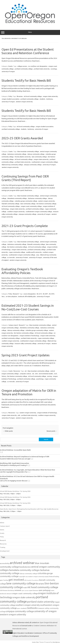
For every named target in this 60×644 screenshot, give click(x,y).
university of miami (22, 257)
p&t (19, 415)
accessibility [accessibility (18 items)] (5, 563)
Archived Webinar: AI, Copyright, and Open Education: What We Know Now (28, 470)
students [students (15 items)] (24, 608)
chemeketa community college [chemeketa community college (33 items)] (24, 570)
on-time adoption (11, 296)
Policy (10, 96)
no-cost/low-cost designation (38, 66)
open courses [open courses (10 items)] (25, 591)
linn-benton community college (46, 204)
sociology (54, 69)
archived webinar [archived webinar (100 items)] (22, 563)
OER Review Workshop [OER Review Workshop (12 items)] (7, 590)
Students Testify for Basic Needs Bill (26, 80)
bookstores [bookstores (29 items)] (25, 567)
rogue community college (17, 252)
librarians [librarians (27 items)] (40, 584)
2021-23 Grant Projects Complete (25, 226)
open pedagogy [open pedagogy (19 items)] (45, 590)
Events (11, 66)
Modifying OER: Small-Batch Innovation (15, 463)
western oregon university (24, 102)
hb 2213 (39, 294)
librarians (20, 96)
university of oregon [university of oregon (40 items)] (45, 611)
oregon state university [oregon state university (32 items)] (24, 597)
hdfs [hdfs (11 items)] (25, 580)
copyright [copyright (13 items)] (22, 576)
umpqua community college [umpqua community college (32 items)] (20, 611)
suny (38, 255)
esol (55, 374)
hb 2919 (52, 294)
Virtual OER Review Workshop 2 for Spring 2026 (15, 497)
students (42, 99)
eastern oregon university (46, 201)
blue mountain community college (28, 151)
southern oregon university (16, 212)
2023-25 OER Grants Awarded (22, 138)
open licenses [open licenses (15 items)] (34, 590)
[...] (2, 452)
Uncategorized (5, 551)
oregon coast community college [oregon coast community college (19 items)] (25, 593)
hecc (3, 296)
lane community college (39, 157)
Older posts (8, 431)
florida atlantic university (23, 157)
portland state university (42, 69)
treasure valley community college (26, 343)
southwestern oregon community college (45, 162)
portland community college (24, 69)
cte (33, 374)
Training (3, 547)
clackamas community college (17, 154)
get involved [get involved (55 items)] (16, 580)
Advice (2, 523)
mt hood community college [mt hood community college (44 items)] (43, 587)
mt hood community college (33, 96)
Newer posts (52, 431)
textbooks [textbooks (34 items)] (32, 608)
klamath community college (11, 204)
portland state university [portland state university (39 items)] (41, 602)
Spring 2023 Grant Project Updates (26, 355)
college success (22, 66)
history (4, 376)
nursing (49, 376)
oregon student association (11, 99)
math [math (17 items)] (25, 588)
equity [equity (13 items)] (47, 576)
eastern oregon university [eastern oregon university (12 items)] (36, 577)
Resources (17, 371)
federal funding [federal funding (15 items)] (54, 576)
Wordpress (56, 642)
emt (36, 374)
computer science (25, 374)
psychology (40, 379)
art (26, 371)
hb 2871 (45, 294)
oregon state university (50, 96)
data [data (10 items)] (27, 577)
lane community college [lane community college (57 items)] (21, 583)
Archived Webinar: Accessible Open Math (15, 450)
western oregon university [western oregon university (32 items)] (13, 614)
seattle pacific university (34, 252)
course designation (30, 294)
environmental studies (46, 374)
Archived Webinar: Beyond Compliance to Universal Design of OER (25, 457)
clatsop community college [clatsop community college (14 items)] (28, 574)
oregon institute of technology (29, 336)
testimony (50, 99)
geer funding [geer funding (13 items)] (4, 580)
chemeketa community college (17, 198)
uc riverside (11, 257)
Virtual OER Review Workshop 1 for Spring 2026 (15, 491)
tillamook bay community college (12, 165)
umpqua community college (33, 165)
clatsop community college (36, 154)
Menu (30, 32)
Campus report (13, 325)
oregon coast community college (31, 206)
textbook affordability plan (27, 296)
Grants (11, 151)
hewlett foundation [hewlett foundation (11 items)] (33, 580)
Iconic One (35, 642)
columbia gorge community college (26, 201)
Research (16, 294)
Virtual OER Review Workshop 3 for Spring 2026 (15, 503)
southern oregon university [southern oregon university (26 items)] (28, 605)
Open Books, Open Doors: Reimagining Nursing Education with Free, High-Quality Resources (29, 509)
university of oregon (8, 71)
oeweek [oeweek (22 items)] (18, 590)
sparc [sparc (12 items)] (19, 608)
